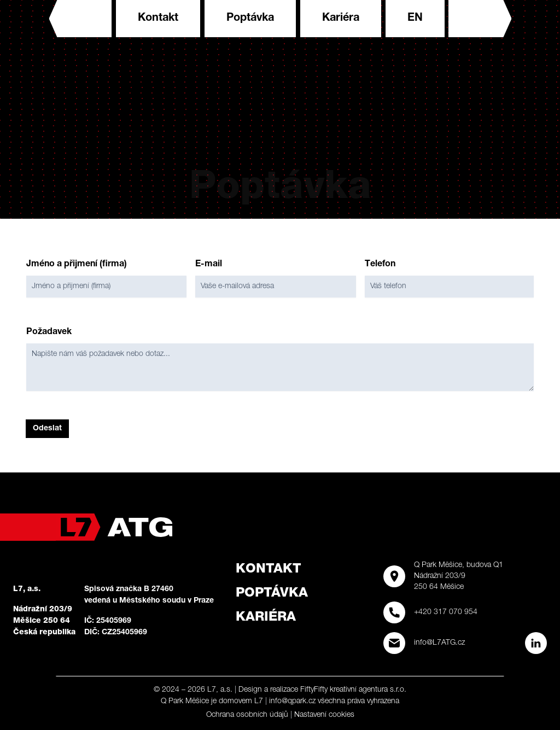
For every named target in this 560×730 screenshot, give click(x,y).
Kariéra (341, 19)
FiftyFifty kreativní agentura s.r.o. (353, 690)
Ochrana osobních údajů (247, 715)
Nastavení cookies (324, 715)
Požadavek (49, 332)
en (415, 19)
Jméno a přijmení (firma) (77, 265)
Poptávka (250, 19)
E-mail (209, 265)
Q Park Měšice (185, 702)
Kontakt (158, 19)
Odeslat (47, 429)
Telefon (380, 265)
